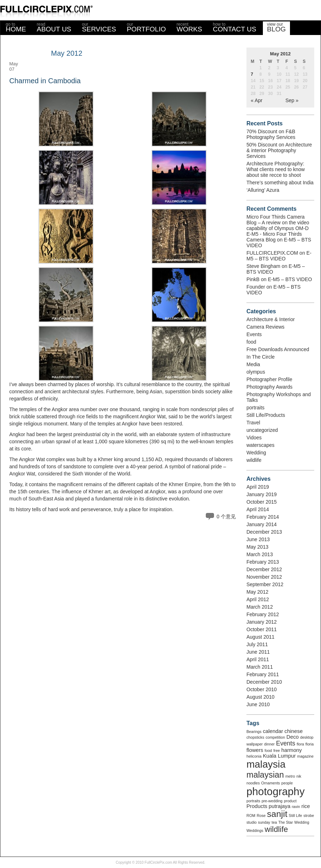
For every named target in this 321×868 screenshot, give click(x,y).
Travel (253, 423)
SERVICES (99, 27)
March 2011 (260, 667)
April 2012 (258, 599)
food (251, 342)
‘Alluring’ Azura (263, 190)
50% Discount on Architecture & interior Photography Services (279, 150)
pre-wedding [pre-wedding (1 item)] (272, 801)
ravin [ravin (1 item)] (296, 807)
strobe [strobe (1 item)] (309, 815)
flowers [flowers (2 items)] (255, 750)
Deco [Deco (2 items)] (293, 737)
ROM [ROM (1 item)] (251, 815)
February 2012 (263, 614)
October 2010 (262, 689)
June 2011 (258, 652)
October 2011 (262, 629)
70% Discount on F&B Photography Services (271, 134)
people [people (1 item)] (287, 783)
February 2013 (263, 562)
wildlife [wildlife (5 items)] (276, 829)
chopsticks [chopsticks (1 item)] (255, 737)
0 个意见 (226, 517)
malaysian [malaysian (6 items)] (265, 775)
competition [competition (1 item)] (276, 737)
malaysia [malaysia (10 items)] (266, 764)
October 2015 (262, 502)
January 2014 (262, 524)
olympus (256, 372)
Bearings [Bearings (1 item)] (254, 732)
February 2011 (263, 674)
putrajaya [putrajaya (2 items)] (279, 806)
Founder (256, 287)
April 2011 (258, 659)
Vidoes (254, 438)
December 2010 (264, 682)
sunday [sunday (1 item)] (264, 822)
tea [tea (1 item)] (274, 822)
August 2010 (261, 697)
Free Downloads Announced (278, 349)
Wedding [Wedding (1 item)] (302, 822)
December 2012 (264, 569)
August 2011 (261, 637)
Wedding (256, 453)
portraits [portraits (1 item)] (253, 801)
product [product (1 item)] (290, 801)
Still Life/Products (266, 415)
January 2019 (262, 494)
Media (253, 364)
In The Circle (261, 357)
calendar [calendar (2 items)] (273, 731)
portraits (256, 408)
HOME (16, 27)
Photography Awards (269, 387)
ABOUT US (54, 27)
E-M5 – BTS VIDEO (279, 256)
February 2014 (263, 517)
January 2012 (262, 622)
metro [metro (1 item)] (290, 776)
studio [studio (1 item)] (251, 822)
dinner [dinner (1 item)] (270, 744)
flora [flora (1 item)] (300, 744)
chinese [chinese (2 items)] (294, 731)
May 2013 (257, 547)
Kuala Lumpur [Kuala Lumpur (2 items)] (279, 756)
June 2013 (258, 539)
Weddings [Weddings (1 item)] (255, 830)
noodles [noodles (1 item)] (253, 783)
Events (254, 334)
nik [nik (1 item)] (299, 776)
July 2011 (257, 644)
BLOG (277, 27)
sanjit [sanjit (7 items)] (277, 814)
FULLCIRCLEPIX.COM (272, 253)
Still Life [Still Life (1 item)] (295, 815)
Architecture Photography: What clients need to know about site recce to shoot (276, 169)
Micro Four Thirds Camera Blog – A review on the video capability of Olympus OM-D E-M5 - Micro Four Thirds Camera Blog (278, 228)
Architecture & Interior (271, 319)
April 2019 (258, 487)
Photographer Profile (269, 379)
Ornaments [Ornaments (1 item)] (271, 783)
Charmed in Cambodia (45, 81)
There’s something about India (280, 183)
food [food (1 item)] (268, 750)
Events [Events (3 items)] (286, 743)
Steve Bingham (263, 266)
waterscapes (261, 445)
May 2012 (257, 592)
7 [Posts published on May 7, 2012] (252, 74)
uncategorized (262, 430)
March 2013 (260, 554)
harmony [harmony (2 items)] (292, 750)
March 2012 (260, 607)
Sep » (292, 100)
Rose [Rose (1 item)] (261, 815)
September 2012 (265, 584)
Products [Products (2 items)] (257, 806)
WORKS (189, 27)
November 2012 (264, 577)
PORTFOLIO (146, 27)
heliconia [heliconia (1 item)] (254, 756)
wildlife (254, 460)
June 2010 (258, 704)
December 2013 (264, 532)
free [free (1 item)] (276, 750)
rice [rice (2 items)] (306, 806)
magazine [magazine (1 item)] (305, 756)
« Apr (257, 100)
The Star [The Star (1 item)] (286, 822)
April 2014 (258, 509)
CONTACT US (235, 27)
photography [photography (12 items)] (276, 791)
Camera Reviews (266, 327)
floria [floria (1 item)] (309, 744)
